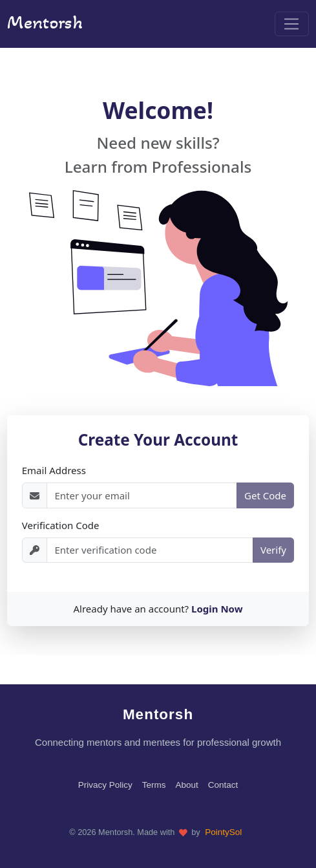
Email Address (54, 470)
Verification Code (61, 525)
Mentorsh (45, 22)
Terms (154, 785)
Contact (223, 785)
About (186, 785)
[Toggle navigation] (292, 24)
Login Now (217, 609)
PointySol (223, 832)
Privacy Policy (105, 785)
